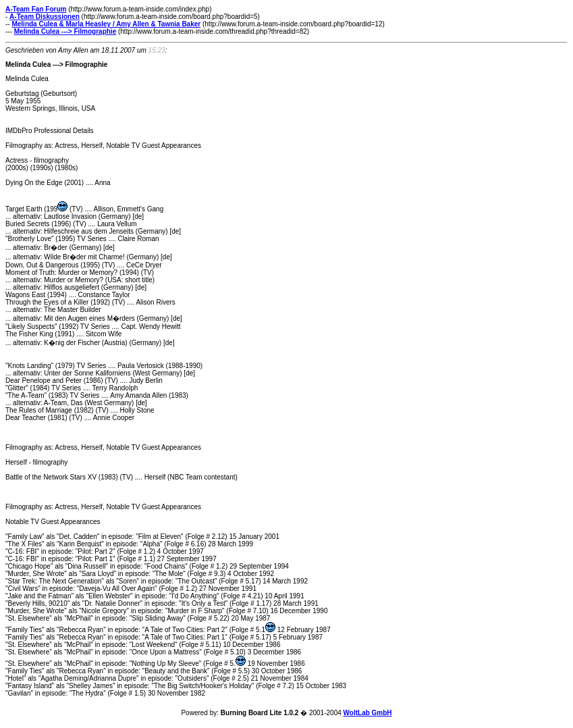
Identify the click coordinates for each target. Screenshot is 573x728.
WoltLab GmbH (368, 713)
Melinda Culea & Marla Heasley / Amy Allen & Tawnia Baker (106, 24)
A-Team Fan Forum (36, 9)
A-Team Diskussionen (45, 17)
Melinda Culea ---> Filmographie (65, 31)
